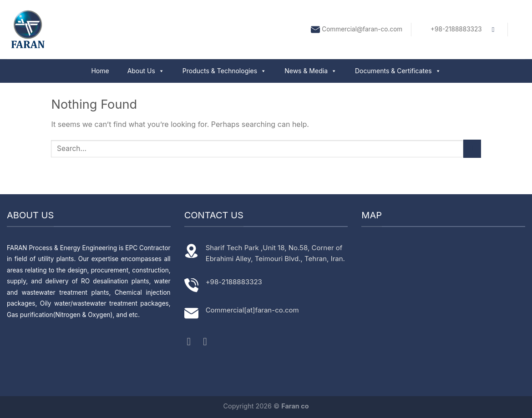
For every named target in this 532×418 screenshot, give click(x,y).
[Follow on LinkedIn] (208, 341)
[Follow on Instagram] (193, 341)
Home (100, 71)
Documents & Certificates (398, 71)
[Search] (495, 30)
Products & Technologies (224, 71)
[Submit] (472, 149)
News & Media (311, 71)
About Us (146, 71)
